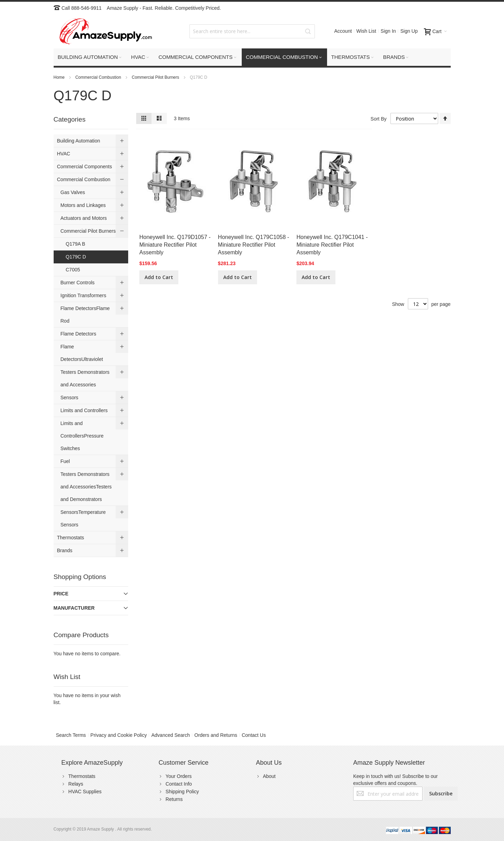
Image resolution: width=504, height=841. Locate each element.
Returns (174, 799)
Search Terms (71, 735)
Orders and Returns (216, 735)
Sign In (388, 31)
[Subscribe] (441, 794)
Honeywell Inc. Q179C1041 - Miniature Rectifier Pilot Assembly (332, 245)
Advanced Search (170, 735)
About (269, 776)
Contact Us (254, 735)
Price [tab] (61, 594)
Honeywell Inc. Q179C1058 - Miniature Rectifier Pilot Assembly (254, 245)
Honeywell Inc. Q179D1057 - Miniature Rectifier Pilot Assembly (175, 245)
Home (60, 77)
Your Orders (179, 776)
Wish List (366, 31)
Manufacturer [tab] (74, 608)
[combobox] (252, 31)
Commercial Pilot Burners (156, 77)
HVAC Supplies (85, 792)
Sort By (379, 119)
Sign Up (409, 31)
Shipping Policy (182, 792)
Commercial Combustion (99, 77)
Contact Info (179, 784)
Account (343, 31)
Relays (76, 784)
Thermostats (82, 776)
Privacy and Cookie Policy (119, 735)
